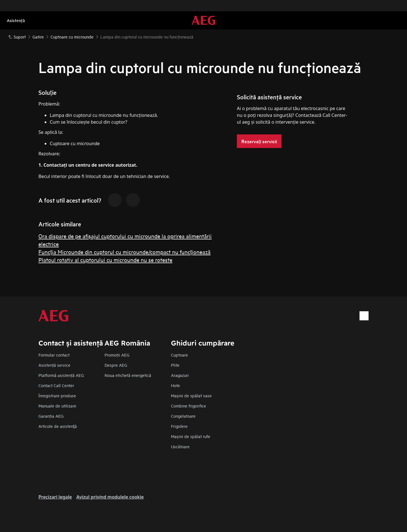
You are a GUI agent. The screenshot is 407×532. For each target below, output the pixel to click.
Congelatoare (183, 416)
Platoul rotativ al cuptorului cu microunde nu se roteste (105, 260)
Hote (176, 385)
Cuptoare (179, 355)
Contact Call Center (56, 385)
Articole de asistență (58, 426)
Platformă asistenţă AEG (61, 375)
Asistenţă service (54, 365)
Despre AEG (116, 365)
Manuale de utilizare (57, 406)
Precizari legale (55, 497)
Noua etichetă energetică (128, 375)
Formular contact (54, 355)
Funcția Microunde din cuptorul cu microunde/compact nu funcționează (125, 252)
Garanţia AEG (51, 416)
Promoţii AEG (117, 355)
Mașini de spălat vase (191, 395)
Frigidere (179, 426)
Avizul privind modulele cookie (110, 497)
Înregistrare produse (57, 395)
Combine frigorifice (189, 406)
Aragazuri (180, 375)
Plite (175, 365)
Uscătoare (180, 446)
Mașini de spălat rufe (191, 436)
